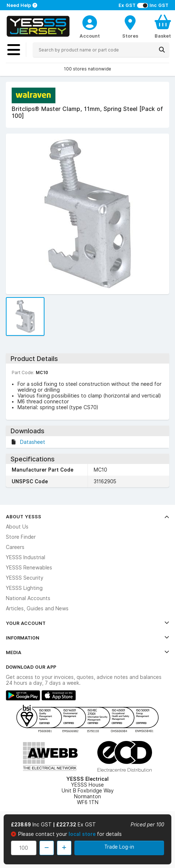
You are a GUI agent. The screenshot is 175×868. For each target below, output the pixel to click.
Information (87, 638)
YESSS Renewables (29, 568)
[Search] (162, 50)
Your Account (87, 623)
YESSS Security (25, 578)
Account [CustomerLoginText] (90, 36)
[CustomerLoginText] (90, 22)
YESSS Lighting (24, 588)
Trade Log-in (119, 847)
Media (87, 652)
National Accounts (28, 598)
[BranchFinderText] (130, 26)
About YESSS (87, 516)
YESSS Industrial (26, 557)
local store (83, 834)
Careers (15, 547)
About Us (17, 527)
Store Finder (21, 537)
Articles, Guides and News (37, 608)
